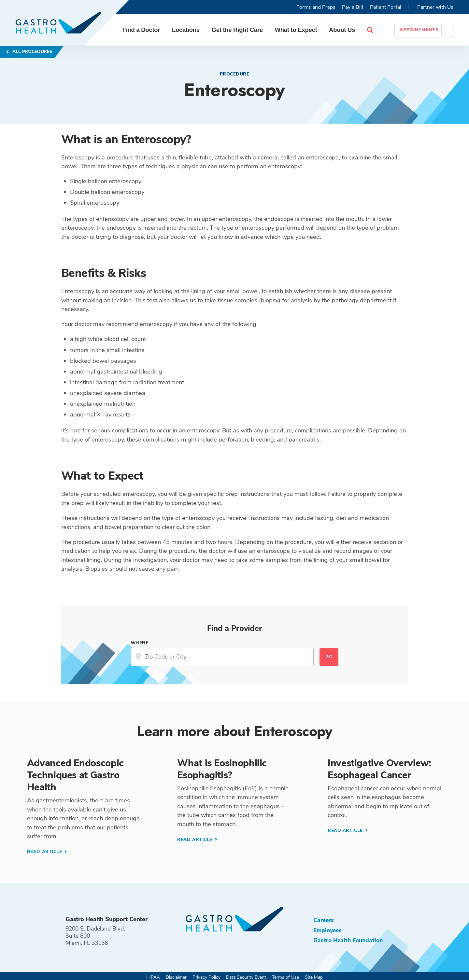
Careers (324, 920)
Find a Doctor (141, 30)
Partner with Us (435, 7)
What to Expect (296, 30)
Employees (327, 930)
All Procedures (32, 52)
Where (140, 643)
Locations (186, 30)
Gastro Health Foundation (348, 940)
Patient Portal (386, 7)
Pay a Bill (353, 7)
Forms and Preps (316, 7)
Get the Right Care (237, 30)
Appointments (419, 30)
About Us (342, 30)
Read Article (45, 852)
